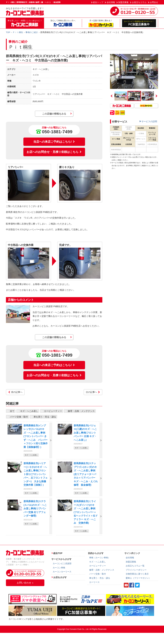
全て (12, 411)
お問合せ (154, 2)
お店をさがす (60, 577)
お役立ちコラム (139, 2)
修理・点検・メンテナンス (81, 411)
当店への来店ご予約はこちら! (54, 142)
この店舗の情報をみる (54, 114)
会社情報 (111, 2)
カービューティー (53, 411)
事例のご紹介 (32, 32)
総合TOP (58, 553)
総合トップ (98, 2)
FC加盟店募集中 (139, 23)
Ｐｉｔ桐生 (18, 32)
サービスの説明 (149, 121)
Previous (112, 96)
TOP (8, 32)
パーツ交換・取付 (19, 417)
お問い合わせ (25, 583)
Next (156, 96)
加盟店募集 (123, 2)
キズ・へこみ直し (29, 411)
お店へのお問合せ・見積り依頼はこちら (54, 152)
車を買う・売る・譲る (45, 417)
